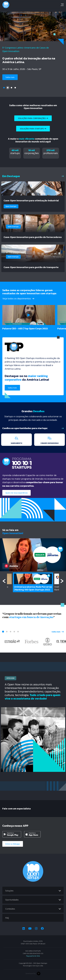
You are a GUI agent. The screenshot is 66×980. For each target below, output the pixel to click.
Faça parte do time (33, 956)
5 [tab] (18, 632)
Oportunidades (12, 900)
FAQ (7, 918)
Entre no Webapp (13, 844)
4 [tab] (15, 88)
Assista (11, 566)
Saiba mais (10, 77)
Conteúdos (10, 909)
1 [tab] (4, 88)
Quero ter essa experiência (16, 493)
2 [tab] (8, 88)
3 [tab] (11, 88)
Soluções (9, 891)
